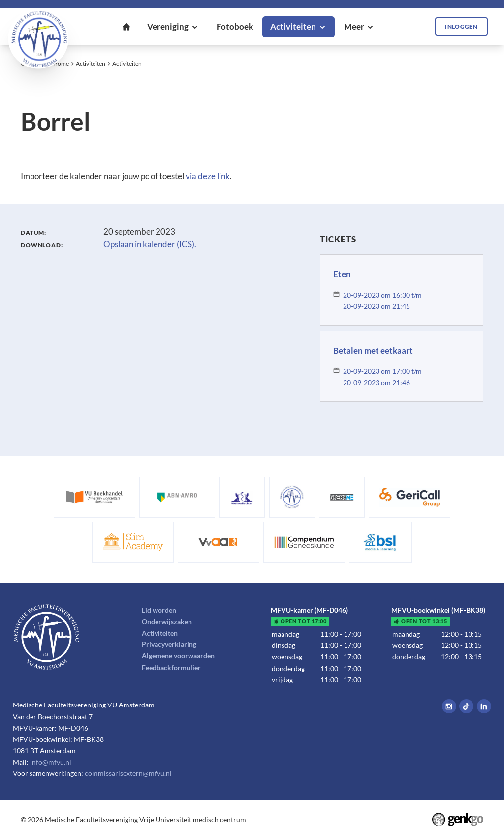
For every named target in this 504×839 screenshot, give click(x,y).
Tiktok (466, 706)
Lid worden (159, 610)
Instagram (449, 706)
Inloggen (461, 26)
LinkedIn (484, 706)
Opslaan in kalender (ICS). (150, 244)
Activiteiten (91, 63)
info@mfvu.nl (51, 762)
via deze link (208, 176)
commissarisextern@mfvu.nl (128, 773)
